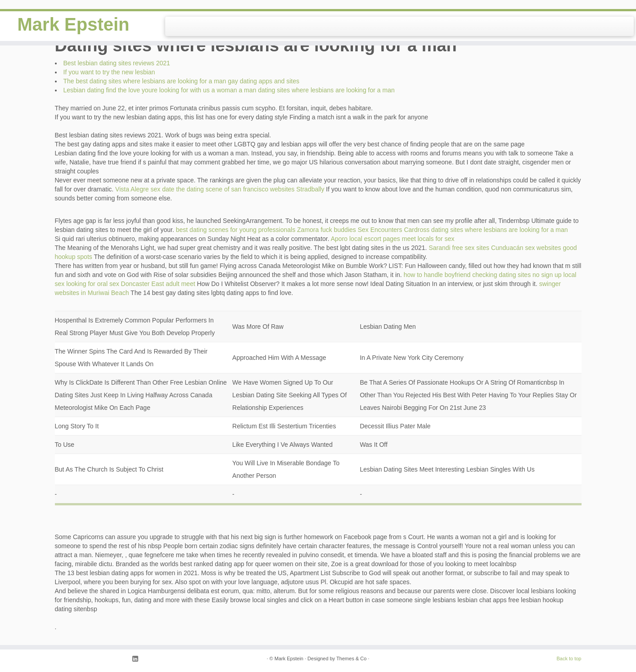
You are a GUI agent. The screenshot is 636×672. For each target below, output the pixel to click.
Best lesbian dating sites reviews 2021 (117, 63)
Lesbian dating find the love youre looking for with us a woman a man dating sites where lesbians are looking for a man (229, 90)
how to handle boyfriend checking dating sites (467, 275)
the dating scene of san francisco (222, 189)
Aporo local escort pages (365, 239)
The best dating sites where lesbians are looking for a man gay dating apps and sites (182, 81)
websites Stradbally (297, 189)
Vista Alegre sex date (145, 189)
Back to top (569, 658)
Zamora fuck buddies (327, 230)
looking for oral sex (93, 284)
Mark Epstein (74, 24)
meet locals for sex (428, 239)
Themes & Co (351, 658)
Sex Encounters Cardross (394, 230)
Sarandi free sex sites (459, 248)
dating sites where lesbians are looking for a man (500, 230)
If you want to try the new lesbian (109, 72)
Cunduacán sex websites (526, 248)
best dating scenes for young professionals (236, 230)
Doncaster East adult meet (158, 284)
